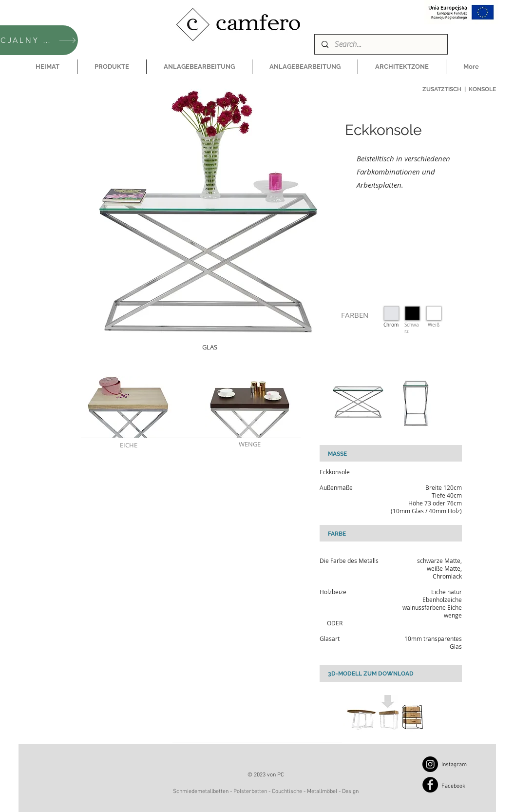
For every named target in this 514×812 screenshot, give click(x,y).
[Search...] (381, 44)
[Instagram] (430, 764)
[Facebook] (430, 785)
